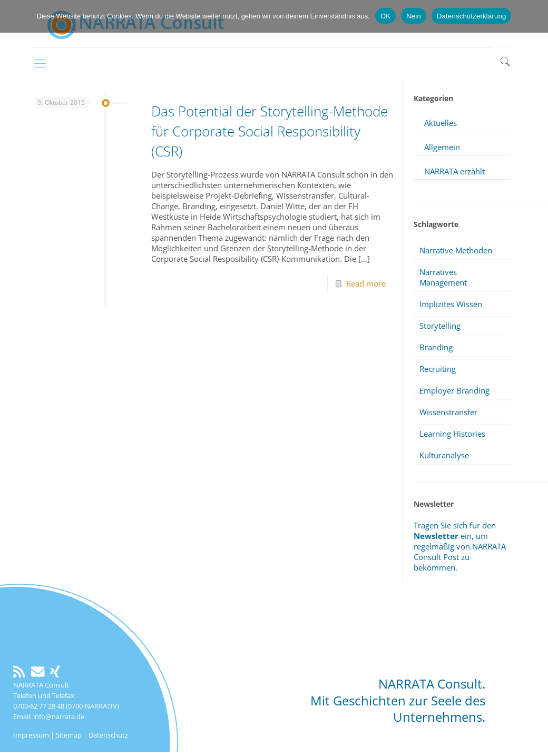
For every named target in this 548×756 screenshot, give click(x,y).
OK (385, 16)
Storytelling (440, 326)
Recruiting (438, 369)
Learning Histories (452, 434)
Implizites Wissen (451, 304)
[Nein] (535, 16)
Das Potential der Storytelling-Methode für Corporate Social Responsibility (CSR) (270, 131)
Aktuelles (441, 123)
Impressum (31, 735)
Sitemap (69, 735)
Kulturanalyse (444, 455)
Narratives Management (443, 277)
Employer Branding (454, 390)
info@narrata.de (59, 716)
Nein (414, 16)
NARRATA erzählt (454, 171)
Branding (436, 347)
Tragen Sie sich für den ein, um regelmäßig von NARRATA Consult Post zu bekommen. (460, 546)
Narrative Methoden (456, 250)
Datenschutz (108, 735)
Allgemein (442, 147)
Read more (366, 283)
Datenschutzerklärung (471, 16)
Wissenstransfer (448, 412)
